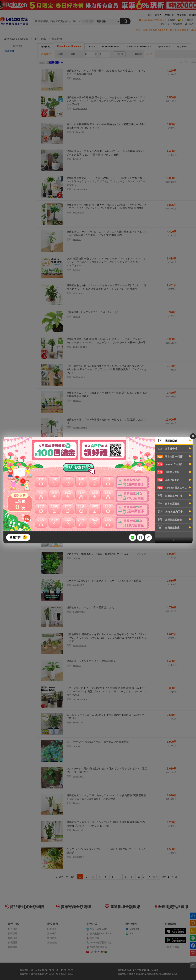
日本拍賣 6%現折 (174, 456)
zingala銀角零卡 (174, 511)
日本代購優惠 (174, 480)
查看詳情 (15, 537)
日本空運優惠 (174, 503)
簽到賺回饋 (174, 440)
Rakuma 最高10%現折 (174, 488)
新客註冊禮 (174, 448)
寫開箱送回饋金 (174, 519)
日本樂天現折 (174, 472)
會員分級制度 (174, 527)
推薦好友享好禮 (174, 495)
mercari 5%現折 (174, 464)
